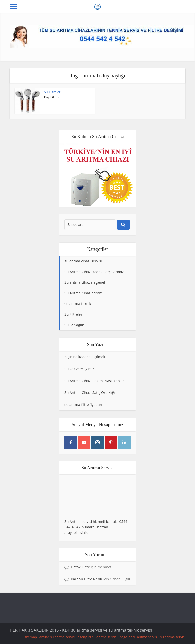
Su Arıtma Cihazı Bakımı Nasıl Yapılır (94, 381)
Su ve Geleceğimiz (79, 369)
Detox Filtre (80, 567)
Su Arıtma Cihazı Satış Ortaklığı (90, 393)
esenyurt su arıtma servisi (97, 637)
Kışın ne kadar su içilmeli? (86, 357)
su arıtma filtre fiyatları (83, 405)
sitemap (31, 637)
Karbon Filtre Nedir (87, 579)
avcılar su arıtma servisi (57, 637)
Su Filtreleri (53, 92)
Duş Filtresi (52, 97)
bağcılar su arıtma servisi (139, 637)
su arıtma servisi (173, 637)
